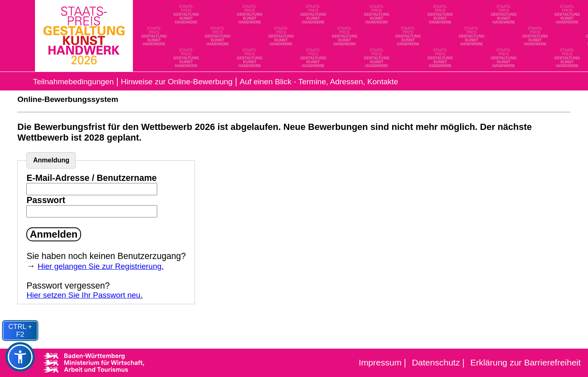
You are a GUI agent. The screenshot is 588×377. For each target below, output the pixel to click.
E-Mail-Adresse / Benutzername (91, 178)
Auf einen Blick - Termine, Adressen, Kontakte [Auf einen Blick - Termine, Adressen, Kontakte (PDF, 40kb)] (319, 82)
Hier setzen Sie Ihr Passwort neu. (84, 295)
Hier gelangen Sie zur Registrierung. (101, 266)
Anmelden (53, 234)
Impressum (380, 362)
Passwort (46, 200)
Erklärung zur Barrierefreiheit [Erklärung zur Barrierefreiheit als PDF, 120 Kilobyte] (525, 362)
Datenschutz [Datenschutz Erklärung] (436, 362)
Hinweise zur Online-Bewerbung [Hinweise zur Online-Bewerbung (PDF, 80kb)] (177, 82)
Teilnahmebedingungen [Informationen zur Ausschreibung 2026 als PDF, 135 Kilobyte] (73, 82)
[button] (20, 357)
